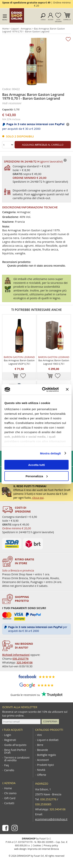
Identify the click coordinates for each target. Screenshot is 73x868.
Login (8, 735)
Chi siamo (10, 793)
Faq (7, 765)
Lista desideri (58, 20)
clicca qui (38, 498)
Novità (41, 770)
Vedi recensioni (12, 103)
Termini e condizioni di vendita (17, 759)
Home (5, 29)
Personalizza (37, 476)
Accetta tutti (37, 465)
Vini (39, 735)
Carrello (67, 19)
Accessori (43, 760)
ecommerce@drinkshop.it (51, 819)
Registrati (10, 740)
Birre (40, 745)
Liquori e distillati (48, 740)
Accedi (51, 19)
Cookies (37, 845)
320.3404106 (25, 662)
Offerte (42, 775)
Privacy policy (51, 845)
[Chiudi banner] (67, 389)
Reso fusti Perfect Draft (15, 751)
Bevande (43, 750)
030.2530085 (43, 804)
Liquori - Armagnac (21, 29)
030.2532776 (21, 659)
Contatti (9, 803)
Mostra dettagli (50, 453)
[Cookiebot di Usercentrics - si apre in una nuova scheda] (44, 389)
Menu (5, 20)
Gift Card (10, 798)
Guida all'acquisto (15, 745)
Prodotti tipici (46, 765)
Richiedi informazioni (16, 655)
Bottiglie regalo (46, 755)
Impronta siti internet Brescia (43, 849)
